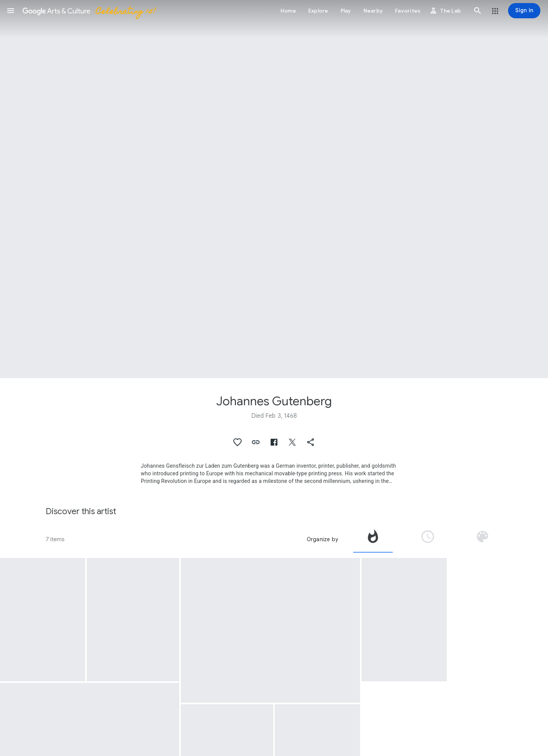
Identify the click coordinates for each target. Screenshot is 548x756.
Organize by (322, 539)
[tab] (373, 539)
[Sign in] (524, 11)
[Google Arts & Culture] (89, 11)
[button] (11, 11)
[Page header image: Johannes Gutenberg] (274, 189)
